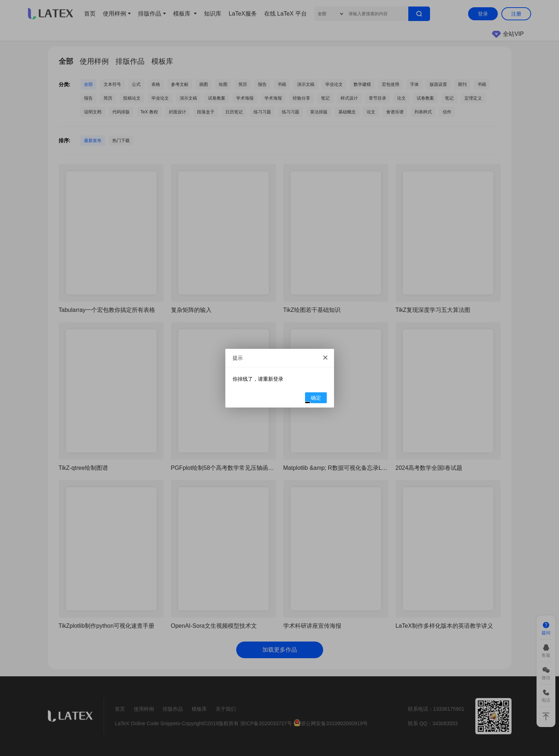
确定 (313, 399)
